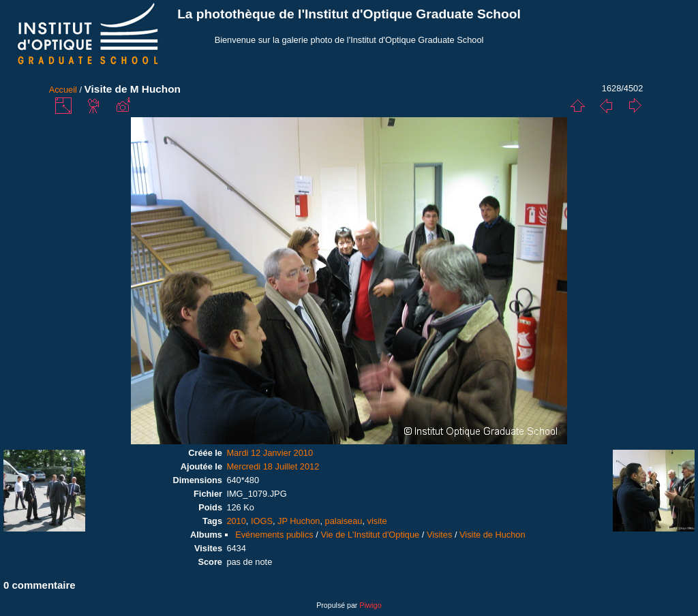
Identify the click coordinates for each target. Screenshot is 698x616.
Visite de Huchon (492, 535)
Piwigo (370, 605)
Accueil (63, 90)
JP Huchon (299, 521)
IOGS (262, 521)
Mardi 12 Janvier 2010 (270, 453)
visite (377, 521)
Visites (439, 535)
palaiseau (344, 521)
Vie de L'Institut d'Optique (370, 535)
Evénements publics (274, 535)
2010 (236, 521)
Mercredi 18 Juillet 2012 (273, 466)
